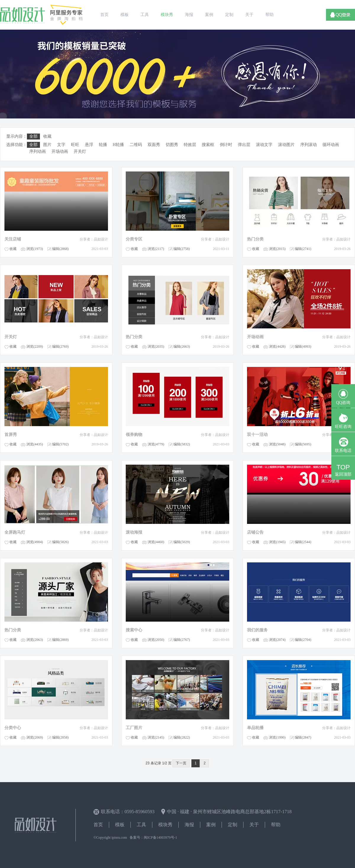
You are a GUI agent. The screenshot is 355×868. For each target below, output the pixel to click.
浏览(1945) (277, 542)
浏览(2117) (156, 249)
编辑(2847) (303, 737)
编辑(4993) (303, 346)
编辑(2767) (182, 640)
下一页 (181, 763)
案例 (211, 825)
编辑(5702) (60, 444)
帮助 (276, 825)
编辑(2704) (303, 640)
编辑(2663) (182, 346)
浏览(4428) (277, 346)
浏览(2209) (35, 346)
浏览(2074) (277, 640)
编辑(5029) (182, 542)
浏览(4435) (35, 444)
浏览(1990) (277, 737)
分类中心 (13, 728)
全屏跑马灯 (15, 532)
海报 (189, 825)
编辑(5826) (60, 542)
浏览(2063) (35, 640)
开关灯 (11, 337)
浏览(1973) (35, 249)
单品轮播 (255, 728)
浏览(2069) (35, 737)
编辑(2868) (60, 249)
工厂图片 (134, 728)
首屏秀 (11, 435)
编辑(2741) (303, 249)
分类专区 (134, 239)
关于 (254, 825)
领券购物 (134, 435)
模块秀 (165, 825)
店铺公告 (255, 532)
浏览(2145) (156, 737)
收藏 (13, 249)
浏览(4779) (156, 444)
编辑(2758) (182, 249)
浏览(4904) (35, 542)
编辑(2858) (60, 737)
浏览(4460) (156, 542)
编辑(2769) (60, 346)
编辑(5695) (303, 444)
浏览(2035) (156, 346)
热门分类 (255, 239)
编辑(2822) (182, 737)
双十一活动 (257, 435)
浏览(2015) (277, 249)
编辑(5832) (182, 444)
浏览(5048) (277, 444)
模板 (120, 825)
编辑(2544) (303, 542)
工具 (141, 825)
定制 (233, 825)
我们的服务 (257, 630)
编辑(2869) (60, 640)
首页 (98, 825)
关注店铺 (13, 239)
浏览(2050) (156, 640)
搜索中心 (134, 630)
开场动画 (255, 337)
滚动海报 (134, 532)
